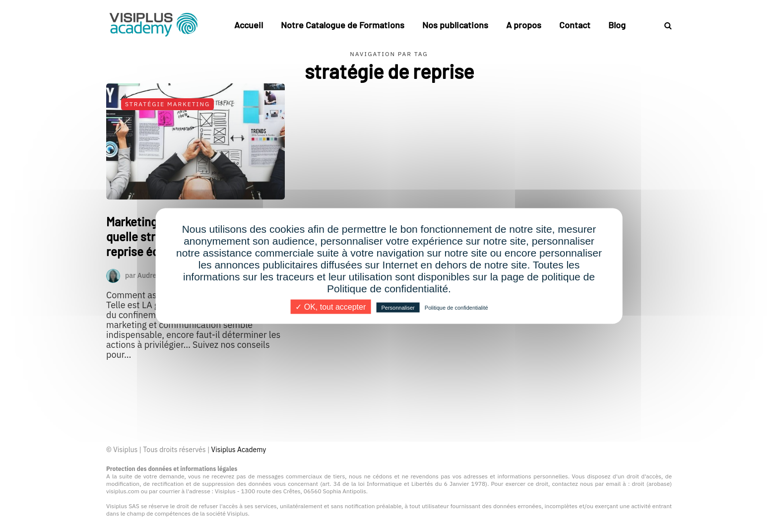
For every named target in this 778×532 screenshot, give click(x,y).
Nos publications (455, 25)
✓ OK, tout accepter (330, 307)
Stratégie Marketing (167, 104)
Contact (575, 25)
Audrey (149, 275)
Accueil (249, 25)
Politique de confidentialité (456, 308)
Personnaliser (398, 308)
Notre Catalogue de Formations (343, 25)
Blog (617, 25)
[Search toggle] (664, 25)
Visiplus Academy (239, 450)
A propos (524, 25)
